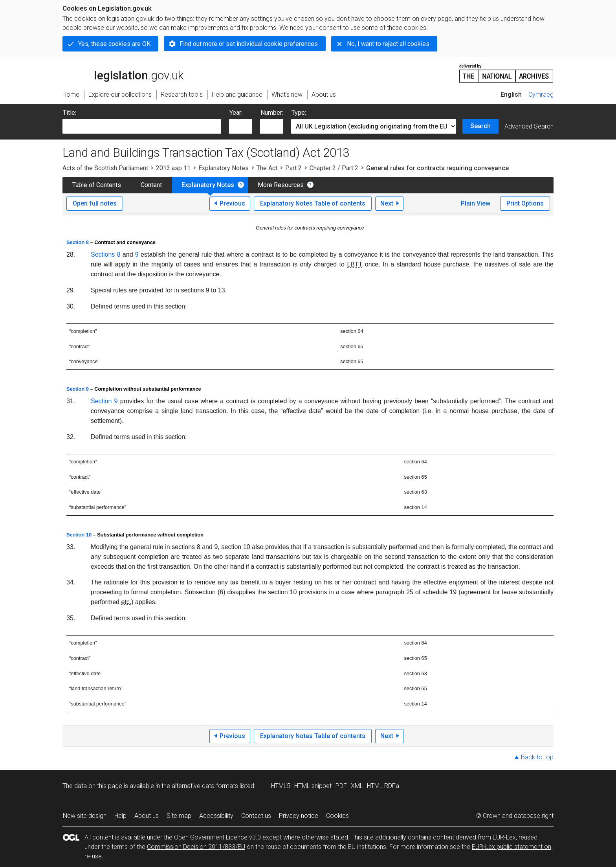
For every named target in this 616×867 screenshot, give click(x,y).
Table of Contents (97, 185)
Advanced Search (529, 126)
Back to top (537, 757)
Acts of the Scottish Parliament (105, 168)
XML (357, 786)
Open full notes (95, 203)
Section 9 (78, 389)
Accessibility (216, 816)
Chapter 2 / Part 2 (334, 168)
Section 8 (78, 242)
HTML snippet (313, 786)
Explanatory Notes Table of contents (313, 203)
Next (387, 203)
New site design (85, 816)
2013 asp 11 (173, 168)
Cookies (337, 816)
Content (151, 185)
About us (147, 816)
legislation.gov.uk (123, 73)
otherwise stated (325, 837)
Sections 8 (106, 254)
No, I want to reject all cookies (388, 44)
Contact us (256, 816)
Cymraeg (541, 95)
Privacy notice (299, 816)
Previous (232, 203)
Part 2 (293, 168)
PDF (341, 786)
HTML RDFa (383, 786)
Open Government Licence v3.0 (217, 837)
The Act (267, 168)
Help (120, 816)
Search (480, 126)
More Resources (281, 185)
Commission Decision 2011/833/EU (196, 847)
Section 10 (79, 535)
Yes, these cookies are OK (114, 44)
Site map (179, 816)
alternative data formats (205, 786)
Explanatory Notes (224, 168)
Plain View (476, 203)
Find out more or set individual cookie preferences (249, 44)
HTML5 (281, 786)
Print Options (525, 203)
